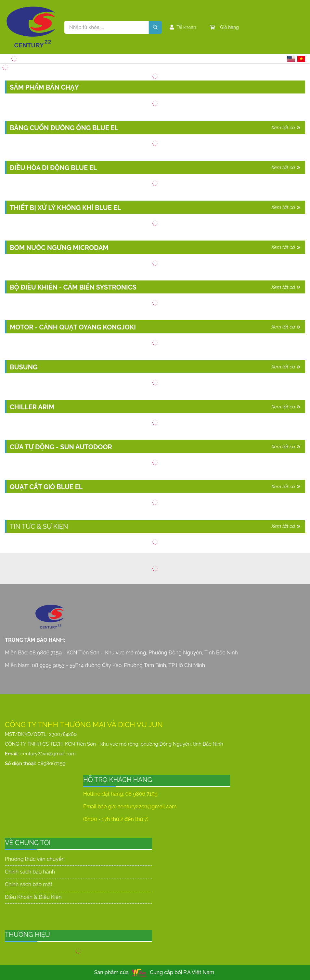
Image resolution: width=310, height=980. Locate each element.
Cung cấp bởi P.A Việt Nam (182, 972)
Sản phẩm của (112, 972)
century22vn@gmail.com (48, 754)
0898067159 (52, 763)
